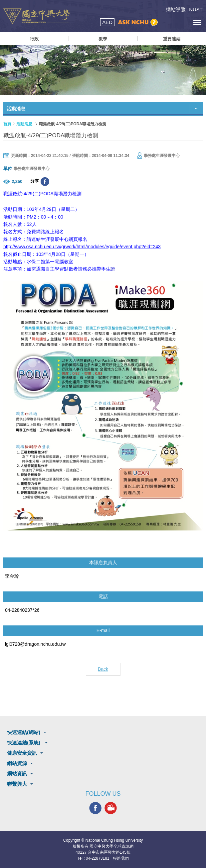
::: (158, 9)
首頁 (7, 124)
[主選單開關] (197, 22)
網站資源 (17, 763)
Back (103, 669)
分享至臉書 (45, 182)
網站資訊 (17, 774)
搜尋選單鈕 (167, 22)
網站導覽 (176, 9)
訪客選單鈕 (182, 22)
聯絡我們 (121, 858)
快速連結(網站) (24, 732)
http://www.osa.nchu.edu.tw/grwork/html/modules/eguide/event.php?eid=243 (82, 247)
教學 (103, 39)
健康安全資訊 (22, 753)
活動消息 (24, 124)
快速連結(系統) (24, 743)
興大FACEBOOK (95, 808)
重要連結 (172, 39)
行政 (34, 39)
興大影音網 (111, 808)
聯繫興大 (17, 784)
